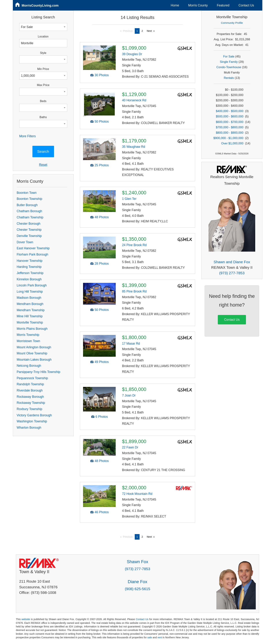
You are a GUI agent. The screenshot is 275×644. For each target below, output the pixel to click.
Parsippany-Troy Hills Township (38, 372)
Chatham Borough (29, 211)
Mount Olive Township (32, 353)
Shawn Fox (137, 562)
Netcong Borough (29, 366)
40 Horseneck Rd (134, 100)
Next (149, 31)
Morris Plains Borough (32, 329)
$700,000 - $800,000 (230, 127)
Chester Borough (29, 224)
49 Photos (102, 362)
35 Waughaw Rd (134, 147)
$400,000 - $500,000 (230, 111)
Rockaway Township (31, 403)
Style (43, 53)
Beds (43, 101)
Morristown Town (29, 341)
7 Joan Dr (129, 395)
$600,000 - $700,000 (230, 122)
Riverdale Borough (30, 390)
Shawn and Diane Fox (232, 262)
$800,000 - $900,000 (230, 133)
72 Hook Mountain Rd (137, 494)
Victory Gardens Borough (34, 415)
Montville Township (30, 322)
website (26, 619)
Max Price (43, 85)
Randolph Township (30, 384)
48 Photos (102, 217)
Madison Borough (29, 298)
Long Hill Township (30, 292)
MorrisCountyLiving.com (40, 6)
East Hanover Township (33, 248)
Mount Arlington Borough (34, 347)
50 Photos (102, 122)
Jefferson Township (30, 273)
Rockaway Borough (30, 397)
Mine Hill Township (30, 316)
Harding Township (29, 267)
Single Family (229, 62)
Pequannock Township (32, 378)
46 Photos (102, 512)
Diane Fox (137, 582)
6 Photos (102, 417)
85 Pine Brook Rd (134, 291)
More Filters (28, 136)
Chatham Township (30, 217)
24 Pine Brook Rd (134, 245)
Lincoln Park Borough (32, 285)
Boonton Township (29, 199)
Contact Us (246, 5)
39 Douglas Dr (132, 54)
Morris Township (28, 335)
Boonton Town (27, 193)
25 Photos (102, 165)
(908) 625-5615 (137, 589)
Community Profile (232, 23)
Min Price (43, 69)
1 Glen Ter (129, 199)
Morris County (198, 5)
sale (150, 637)
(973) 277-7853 (232, 273)
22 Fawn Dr (130, 447)
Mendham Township (31, 310)
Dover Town (25, 242)
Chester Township (29, 230)
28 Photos (102, 264)
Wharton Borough (29, 428)
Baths (43, 117)
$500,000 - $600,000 (230, 116)
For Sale (229, 56)
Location (43, 36)
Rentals (229, 78)
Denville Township (29, 236)
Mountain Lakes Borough (34, 360)
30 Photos (102, 75)
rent (160, 637)
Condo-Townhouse (229, 67)
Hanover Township (30, 261)
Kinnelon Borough (29, 279)
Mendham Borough (30, 304)
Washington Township (32, 421)
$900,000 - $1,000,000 (228, 138)
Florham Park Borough (33, 254)
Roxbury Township (29, 409)
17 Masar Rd (131, 344)
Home (175, 5)
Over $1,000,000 (232, 143)
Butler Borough (27, 205)
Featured (223, 5)
